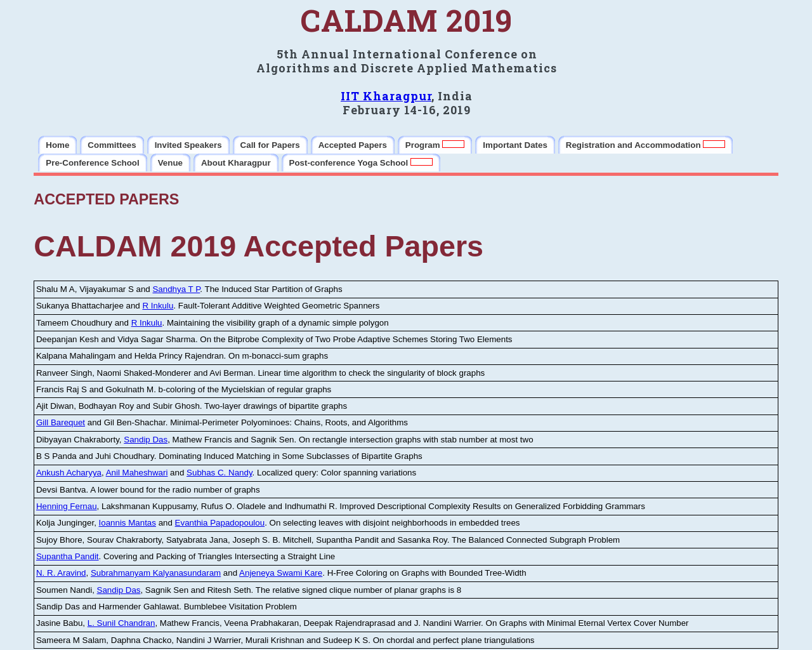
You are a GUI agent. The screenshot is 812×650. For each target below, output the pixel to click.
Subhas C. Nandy (219, 473)
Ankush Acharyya (69, 473)
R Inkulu (158, 306)
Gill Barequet (61, 422)
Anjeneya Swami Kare (281, 573)
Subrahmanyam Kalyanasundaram (156, 573)
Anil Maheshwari (137, 473)
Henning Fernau (67, 506)
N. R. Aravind (61, 573)
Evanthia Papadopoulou (220, 523)
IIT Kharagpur (386, 96)
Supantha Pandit (68, 556)
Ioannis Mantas (128, 523)
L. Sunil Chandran (121, 623)
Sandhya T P (176, 289)
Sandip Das (146, 440)
